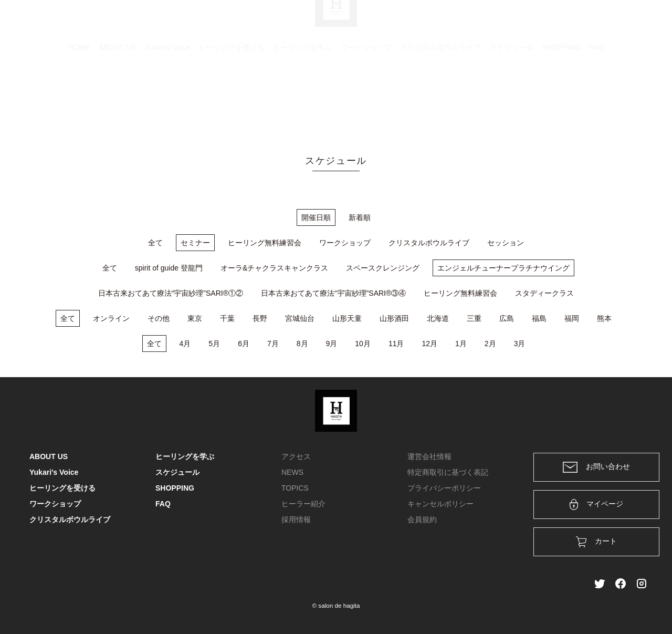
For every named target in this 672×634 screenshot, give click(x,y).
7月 (273, 344)
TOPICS (295, 488)
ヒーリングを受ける (232, 97)
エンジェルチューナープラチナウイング (503, 268)
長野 (260, 318)
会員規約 (422, 519)
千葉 (227, 318)
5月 (214, 344)
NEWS (292, 472)
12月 (429, 344)
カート (529, 22)
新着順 (360, 217)
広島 (507, 318)
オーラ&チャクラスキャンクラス (274, 268)
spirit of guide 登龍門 (169, 268)
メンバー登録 (624, 22)
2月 (490, 344)
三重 (474, 318)
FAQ (596, 97)
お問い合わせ (596, 467)
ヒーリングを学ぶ (302, 97)
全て (155, 243)
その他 (159, 318)
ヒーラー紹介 (303, 504)
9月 (332, 344)
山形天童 (347, 318)
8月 (302, 344)
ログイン (571, 22)
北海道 (438, 318)
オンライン (111, 318)
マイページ (597, 505)
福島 (539, 318)
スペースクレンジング (383, 268)
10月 (363, 344)
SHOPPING (561, 97)
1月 (461, 344)
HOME (79, 97)
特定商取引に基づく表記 (448, 472)
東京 (195, 318)
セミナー (195, 243)
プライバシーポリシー (444, 488)
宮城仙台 (300, 318)
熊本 (604, 318)
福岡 (572, 318)
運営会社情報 (429, 456)
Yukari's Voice (167, 97)
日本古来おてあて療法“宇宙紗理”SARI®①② (171, 293)
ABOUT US (117, 97)
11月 (396, 344)
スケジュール (511, 97)
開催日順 (316, 217)
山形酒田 (394, 318)
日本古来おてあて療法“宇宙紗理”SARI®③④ (333, 293)
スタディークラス (544, 293)
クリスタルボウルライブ (440, 97)
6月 (244, 344)
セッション (506, 243)
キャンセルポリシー (440, 504)
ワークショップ (366, 97)
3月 (520, 344)
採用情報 (296, 519)
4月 (185, 344)
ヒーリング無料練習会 (265, 243)
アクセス (296, 456)
